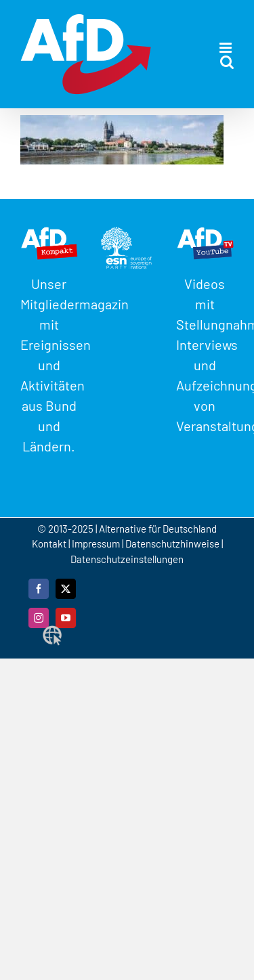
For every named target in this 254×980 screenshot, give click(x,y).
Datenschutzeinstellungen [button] (127, 559)
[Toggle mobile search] (227, 62)
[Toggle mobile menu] (227, 48)
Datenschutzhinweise (172, 543)
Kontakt (50, 543)
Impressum (96, 543)
